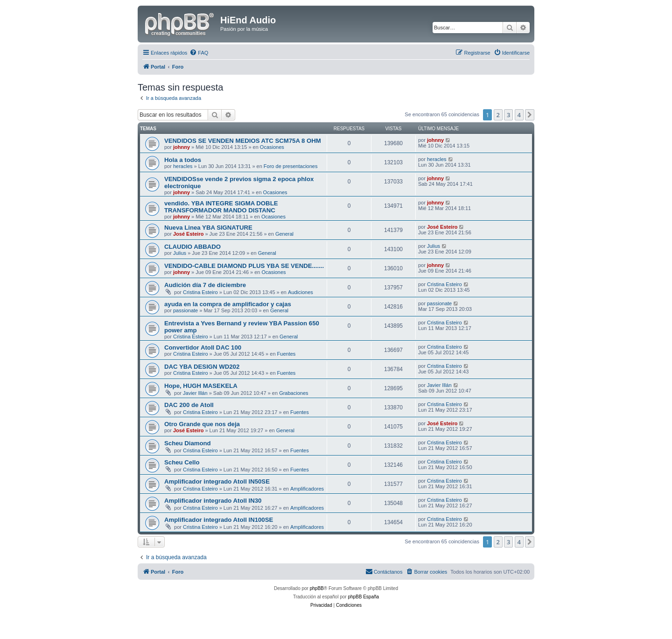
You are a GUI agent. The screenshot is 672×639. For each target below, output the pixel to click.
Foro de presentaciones (291, 166)
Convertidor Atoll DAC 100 (203, 348)
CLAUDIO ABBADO (192, 247)
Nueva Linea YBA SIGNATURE (208, 228)
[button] (530, 115)
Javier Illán (195, 393)
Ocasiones (272, 147)
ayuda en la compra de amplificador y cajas (228, 304)
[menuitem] (199, 53)
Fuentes (287, 354)
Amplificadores (307, 489)
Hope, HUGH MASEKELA (201, 386)
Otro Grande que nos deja (202, 424)
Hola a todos (183, 160)
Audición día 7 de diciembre (205, 285)
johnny (182, 147)
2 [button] (498, 115)
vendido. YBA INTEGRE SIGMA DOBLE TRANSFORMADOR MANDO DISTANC (221, 207)
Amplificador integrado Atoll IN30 (213, 501)
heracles (183, 166)
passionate (185, 310)
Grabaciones (294, 393)
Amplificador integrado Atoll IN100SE (219, 520)
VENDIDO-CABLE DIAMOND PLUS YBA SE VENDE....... (244, 266)
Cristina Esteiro (200, 292)
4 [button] (519, 115)
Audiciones (301, 292)
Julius (180, 253)
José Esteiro (188, 234)
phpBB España (363, 597)
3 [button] (508, 115)
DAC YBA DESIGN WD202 (202, 367)
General (284, 234)
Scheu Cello (182, 462)
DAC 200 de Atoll (189, 405)
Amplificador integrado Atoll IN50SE (217, 481)
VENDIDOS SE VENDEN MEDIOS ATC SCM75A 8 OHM (243, 141)
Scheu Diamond (188, 443)
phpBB (317, 588)
